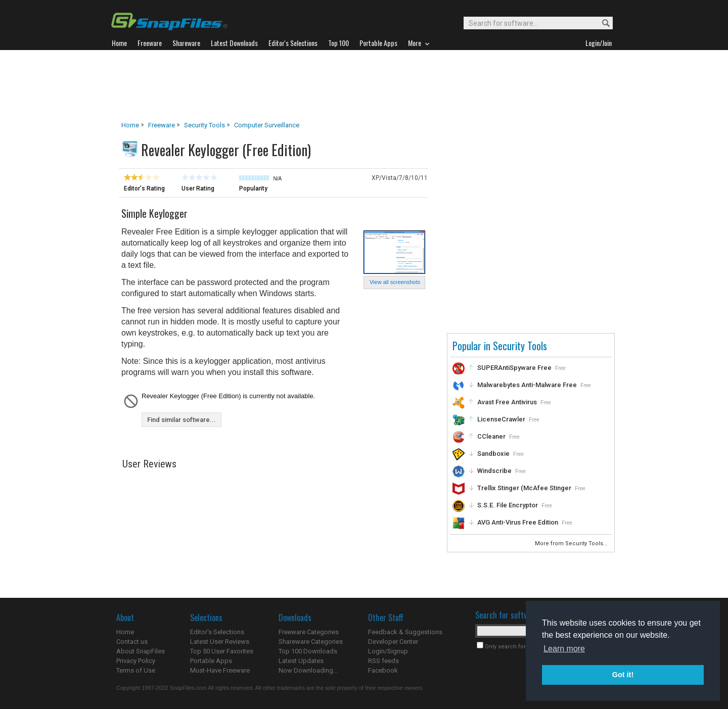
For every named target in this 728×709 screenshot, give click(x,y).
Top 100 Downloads (308, 651)
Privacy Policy (136, 661)
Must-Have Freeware (220, 670)
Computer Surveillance (267, 125)
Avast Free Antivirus (507, 402)
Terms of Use (136, 670)
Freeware (162, 125)
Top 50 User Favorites (222, 651)
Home (130, 125)
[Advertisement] (364, 85)
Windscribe (494, 471)
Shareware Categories (311, 642)
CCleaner (491, 436)
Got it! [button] (623, 675)
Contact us (132, 642)
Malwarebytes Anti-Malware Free (527, 385)
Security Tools (204, 125)
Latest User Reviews (220, 642)
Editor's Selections (217, 632)
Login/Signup (388, 651)
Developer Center (393, 642)
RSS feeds (383, 661)
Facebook (383, 670)
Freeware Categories (309, 632)
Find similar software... (181, 420)
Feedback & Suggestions (405, 632)
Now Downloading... (308, 670)
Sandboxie (493, 454)
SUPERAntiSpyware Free (514, 368)
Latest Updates (301, 661)
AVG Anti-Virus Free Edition (518, 522)
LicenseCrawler (501, 419)
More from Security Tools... (572, 543)
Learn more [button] (564, 649)
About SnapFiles (141, 651)
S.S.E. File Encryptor (508, 505)
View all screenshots (395, 282)
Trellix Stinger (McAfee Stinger (524, 488)
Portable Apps (211, 661)
